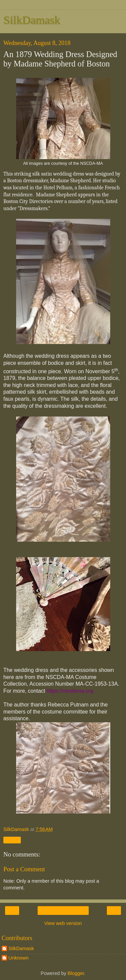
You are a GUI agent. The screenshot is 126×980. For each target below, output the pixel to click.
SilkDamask (32, 20)
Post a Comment (24, 869)
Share (12, 840)
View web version (63, 923)
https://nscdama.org (70, 691)
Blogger (76, 973)
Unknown (18, 958)
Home (63, 911)
